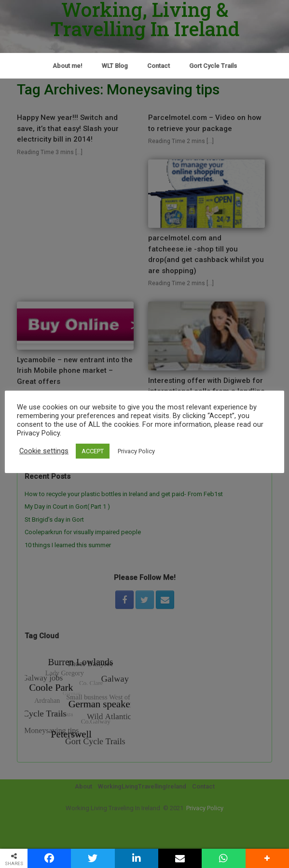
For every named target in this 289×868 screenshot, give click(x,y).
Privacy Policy (136, 451)
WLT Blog (115, 66)
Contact (158, 66)
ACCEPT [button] (93, 451)
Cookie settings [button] (44, 451)
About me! (68, 66)
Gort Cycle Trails (213, 66)
